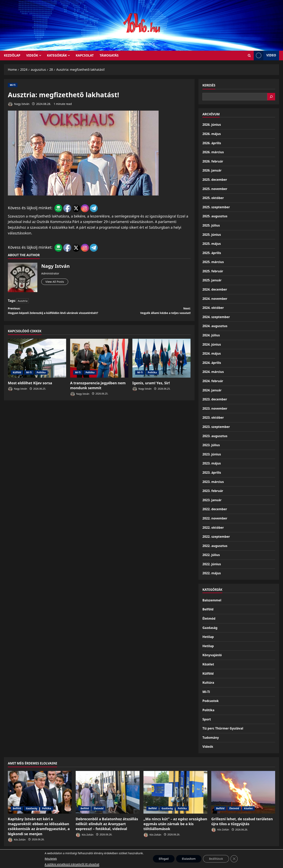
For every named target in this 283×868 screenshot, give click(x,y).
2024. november (215, 299)
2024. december (215, 289)
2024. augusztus (215, 326)
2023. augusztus (215, 436)
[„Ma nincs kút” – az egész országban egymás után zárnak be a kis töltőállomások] (175, 792)
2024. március (213, 372)
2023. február (213, 491)
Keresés (209, 85)
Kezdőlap (151, 854)
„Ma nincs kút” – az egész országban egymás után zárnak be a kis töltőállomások (175, 824)
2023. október (213, 417)
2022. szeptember (216, 537)
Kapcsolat (85, 55)
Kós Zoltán (17, 840)
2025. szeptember (216, 207)
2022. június (212, 564)
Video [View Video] (265, 56)
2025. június (212, 235)
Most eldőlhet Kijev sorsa (30, 391)
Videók (32, 55)
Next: (145, 312)
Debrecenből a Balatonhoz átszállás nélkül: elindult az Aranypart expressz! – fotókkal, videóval (107, 824)
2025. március (213, 262)
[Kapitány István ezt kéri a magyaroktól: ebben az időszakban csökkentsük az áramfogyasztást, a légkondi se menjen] (40, 792)
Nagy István (19, 104)
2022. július (211, 555)
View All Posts (57, 282)
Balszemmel (212, 600)
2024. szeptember (216, 317)
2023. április (212, 473)
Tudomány (211, 738)
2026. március (213, 152)
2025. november (215, 189)
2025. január (212, 280)
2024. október (213, 308)
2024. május (212, 353)
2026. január (212, 170)
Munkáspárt (132, 854)
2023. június (212, 454)
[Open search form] (249, 56)
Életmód (209, 618)
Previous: (54, 315)
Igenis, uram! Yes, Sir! (151, 391)
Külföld (17, 381)
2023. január (212, 500)
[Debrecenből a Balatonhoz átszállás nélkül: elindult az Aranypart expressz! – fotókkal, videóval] (108, 792)
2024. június (212, 344)
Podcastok (211, 701)
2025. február (213, 271)
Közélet (208, 664)
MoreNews (156, 863)
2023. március (213, 482)
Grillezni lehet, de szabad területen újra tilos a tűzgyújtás (242, 821)
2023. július (211, 445)
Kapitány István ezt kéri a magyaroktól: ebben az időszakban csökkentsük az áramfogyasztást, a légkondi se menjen (39, 826)
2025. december (215, 180)
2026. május (212, 134)
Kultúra (208, 683)
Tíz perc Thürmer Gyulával (223, 728)
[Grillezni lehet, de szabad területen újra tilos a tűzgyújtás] (243, 792)
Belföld (208, 609)
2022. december (215, 509)
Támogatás (109, 55)
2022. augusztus (215, 546)
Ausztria (23, 301)
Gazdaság (210, 628)
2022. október (213, 528)
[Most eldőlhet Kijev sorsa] (37, 366)
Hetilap (208, 637)
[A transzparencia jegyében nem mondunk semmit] (99, 366)
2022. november (215, 518)
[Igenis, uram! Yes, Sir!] (161, 366)
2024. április (212, 363)
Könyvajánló (212, 655)
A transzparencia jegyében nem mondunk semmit (98, 394)
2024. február (213, 381)
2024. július (211, 335)
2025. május (212, 244)
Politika (41, 381)
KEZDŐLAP (12, 55)
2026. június (212, 125)
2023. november (215, 408)
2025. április (212, 253)
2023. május (212, 463)
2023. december (215, 399)
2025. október (213, 198)
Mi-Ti (13, 85)
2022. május (212, 573)
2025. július (211, 225)
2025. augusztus (215, 216)
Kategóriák (57, 55)
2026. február (213, 161)
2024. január (212, 390)
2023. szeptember (216, 427)
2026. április (212, 143)
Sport (207, 719)
